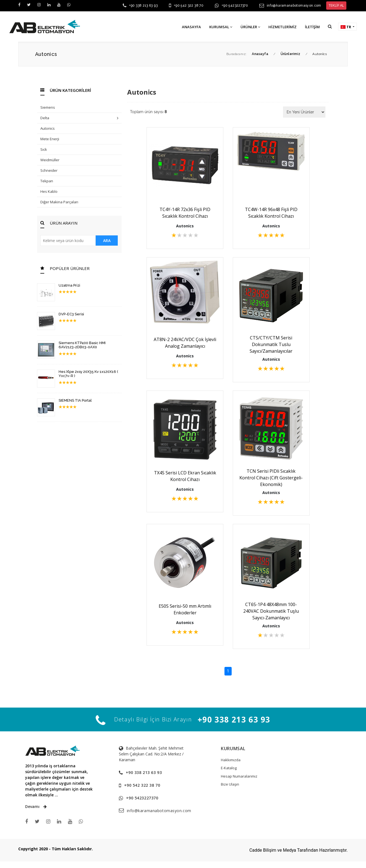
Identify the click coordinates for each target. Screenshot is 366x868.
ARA (107, 241)
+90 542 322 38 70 (189, 6)
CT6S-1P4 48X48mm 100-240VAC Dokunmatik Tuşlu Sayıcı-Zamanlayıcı (271, 611)
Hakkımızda (231, 760)
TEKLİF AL (336, 5)
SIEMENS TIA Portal (75, 400)
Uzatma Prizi (69, 285)
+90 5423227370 (235, 6)
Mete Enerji (50, 139)
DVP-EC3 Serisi (71, 314)
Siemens (48, 107)
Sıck (44, 149)
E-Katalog (229, 768)
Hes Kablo (49, 191)
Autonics (48, 128)
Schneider (49, 170)
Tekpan (47, 181)
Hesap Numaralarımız (239, 776)
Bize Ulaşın (230, 784)
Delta (79, 118)
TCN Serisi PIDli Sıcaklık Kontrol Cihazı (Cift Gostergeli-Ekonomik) (271, 478)
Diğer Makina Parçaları (59, 202)
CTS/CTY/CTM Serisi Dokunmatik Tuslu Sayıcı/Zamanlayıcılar (271, 344)
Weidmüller (50, 160)
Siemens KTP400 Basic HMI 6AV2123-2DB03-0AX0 (82, 345)
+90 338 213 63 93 (143, 6)
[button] (330, 26)
